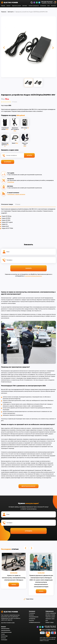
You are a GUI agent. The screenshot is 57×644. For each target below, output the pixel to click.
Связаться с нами (50, 619)
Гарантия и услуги (16, 6)
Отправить (28, 531)
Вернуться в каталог (28, 486)
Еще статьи (28, 599)
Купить (29, 155)
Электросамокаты (6, 630)
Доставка (25, 6)
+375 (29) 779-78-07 (47, 2)
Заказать (28, 268)
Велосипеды (4, 636)
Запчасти (11, 12)
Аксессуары (4, 640)
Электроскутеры (5, 629)
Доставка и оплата (50, 615)
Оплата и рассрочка (34, 6)
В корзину (8, 162)
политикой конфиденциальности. (33, 276)
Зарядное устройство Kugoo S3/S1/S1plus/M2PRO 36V (32, 12)
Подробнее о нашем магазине (16, 194)
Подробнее (11, 182)
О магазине (43, 6)
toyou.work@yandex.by (48, 630)
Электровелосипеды (6, 632)
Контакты (54, 6)
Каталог (8, 6)
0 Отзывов (14, 102)
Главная (3, 6)
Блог (49, 6)
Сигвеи (3, 634)
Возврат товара (50, 622)
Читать (14, 585)
